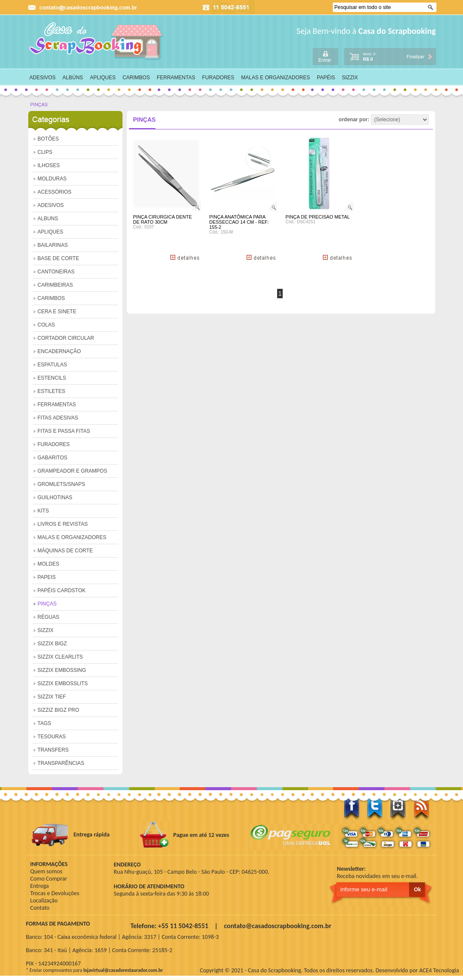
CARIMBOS (136, 78)
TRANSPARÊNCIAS (61, 763)
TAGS (45, 723)
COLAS (46, 325)
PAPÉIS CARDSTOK (62, 590)
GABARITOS (53, 458)
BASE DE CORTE (58, 258)
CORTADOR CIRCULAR (66, 338)
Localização (44, 901)
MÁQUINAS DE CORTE (65, 551)
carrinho (390, 56)
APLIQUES (103, 78)
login (326, 56)
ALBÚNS (73, 78)
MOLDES (49, 564)
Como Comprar (49, 879)
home (97, 41)
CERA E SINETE (57, 312)
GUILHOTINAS (55, 497)
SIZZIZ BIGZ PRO (58, 710)
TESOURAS (52, 737)
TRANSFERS (53, 750)
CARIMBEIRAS (55, 285)
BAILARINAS (53, 245)
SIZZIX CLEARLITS (60, 657)
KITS (43, 511)
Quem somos (46, 871)
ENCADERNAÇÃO (59, 351)
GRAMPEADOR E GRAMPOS (73, 471)
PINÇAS (39, 105)
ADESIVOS (43, 78)
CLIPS (45, 152)
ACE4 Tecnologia (439, 970)
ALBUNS (48, 219)
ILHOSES (49, 165)
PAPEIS (47, 577)
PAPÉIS (326, 78)
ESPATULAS (52, 365)
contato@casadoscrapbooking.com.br (278, 926)
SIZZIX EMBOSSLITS (63, 683)
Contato (40, 908)
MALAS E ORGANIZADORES (276, 78)
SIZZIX (350, 78)
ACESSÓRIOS (55, 192)
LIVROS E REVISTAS (63, 524)
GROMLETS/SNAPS (61, 484)
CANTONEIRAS (56, 272)
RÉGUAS (49, 617)
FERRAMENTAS (176, 78)
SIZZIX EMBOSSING (62, 670)
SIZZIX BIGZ (52, 644)
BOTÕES (48, 139)
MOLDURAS (52, 179)
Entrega (40, 886)
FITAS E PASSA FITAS (64, 431)
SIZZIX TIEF (52, 697)
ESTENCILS (52, 378)
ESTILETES (52, 391)
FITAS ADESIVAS (58, 418)
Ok (432, 7)
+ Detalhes (185, 257)
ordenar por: (384, 120)
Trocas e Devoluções (55, 893)
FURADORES (218, 78)
